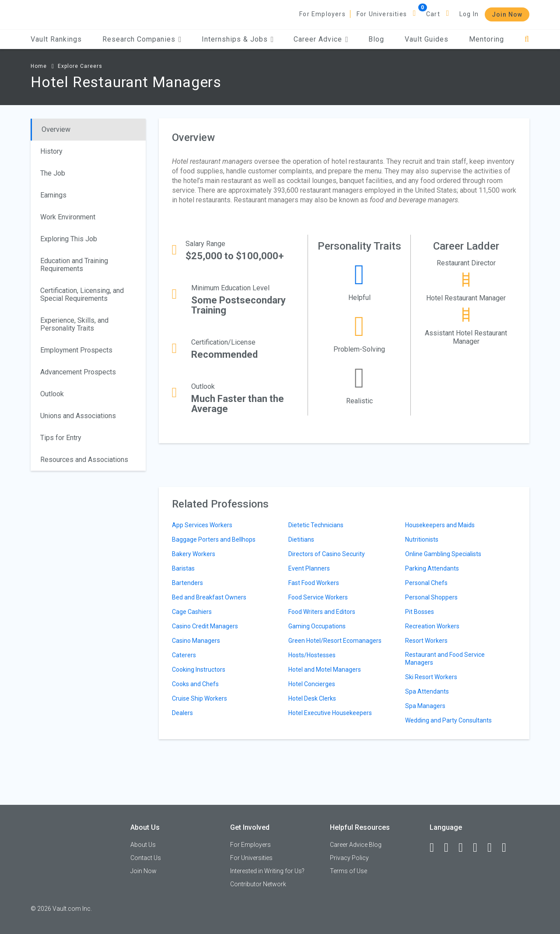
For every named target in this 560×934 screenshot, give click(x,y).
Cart (433, 14)
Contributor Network (258, 884)
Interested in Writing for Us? (267, 871)
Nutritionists (422, 539)
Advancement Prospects (78, 372)
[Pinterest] (493, 848)
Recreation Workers (432, 626)
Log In (469, 14)
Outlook (52, 394)
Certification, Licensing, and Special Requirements (82, 294)
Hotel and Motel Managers (325, 670)
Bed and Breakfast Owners (209, 597)
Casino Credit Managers (205, 626)
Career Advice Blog (356, 845)
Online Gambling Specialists (443, 554)
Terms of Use (348, 871)
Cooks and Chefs (195, 684)
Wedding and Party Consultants (448, 720)
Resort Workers (426, 641)
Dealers (182, 713)
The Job (53, 173)
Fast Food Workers (314, 583)
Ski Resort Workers (431, 677)
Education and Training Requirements (74, 265)
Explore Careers (80, 66)
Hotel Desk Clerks (312, 698)
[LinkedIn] (450, 848)
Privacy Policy (349, 858)
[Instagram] (479, 848)
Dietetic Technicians (316, 525)
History (51, 151)
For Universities (382, 14)
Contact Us (146, 858)
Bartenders (187, 583)
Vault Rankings (56, 39)
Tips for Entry (61, 438)
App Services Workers (202, 525)
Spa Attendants (427, 691)
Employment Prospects (76, 350)
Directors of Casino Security (327, 554)
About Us (143, 845)
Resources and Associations (84, 460)
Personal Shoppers (431, 597)
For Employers (322, 14)
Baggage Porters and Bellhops (214, 539)
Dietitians (301, 539)
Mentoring (486, 39)
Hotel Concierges (312, 684)
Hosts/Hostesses (312, 655)
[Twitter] (465, 848)
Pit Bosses (420, 612)
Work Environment (68, 217)
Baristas (183, 568)
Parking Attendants (432, 568)
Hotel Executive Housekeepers (330, 713)
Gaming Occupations (317, 626)
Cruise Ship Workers (199, 698)
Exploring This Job (69, 239)
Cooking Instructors (199, 670)
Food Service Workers (318, 597)
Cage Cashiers (192, 612)
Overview (56, 129)
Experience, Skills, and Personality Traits (74, 324)
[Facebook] (436, 848)
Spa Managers (425, 706)
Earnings (53, 195)
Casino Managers (196, 641)
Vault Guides (427, 39)
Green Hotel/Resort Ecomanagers (335, 641)
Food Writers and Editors (322, 612)
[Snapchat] (508, 848)
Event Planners (309, 568)
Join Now (507, 14)
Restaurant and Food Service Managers (445, 659)
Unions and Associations (78, 416)
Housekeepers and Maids (440, 525)
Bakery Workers (194, 554)
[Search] (527, 39)
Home (39, 66)
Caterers (184, 655)
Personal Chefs (426, 583)
